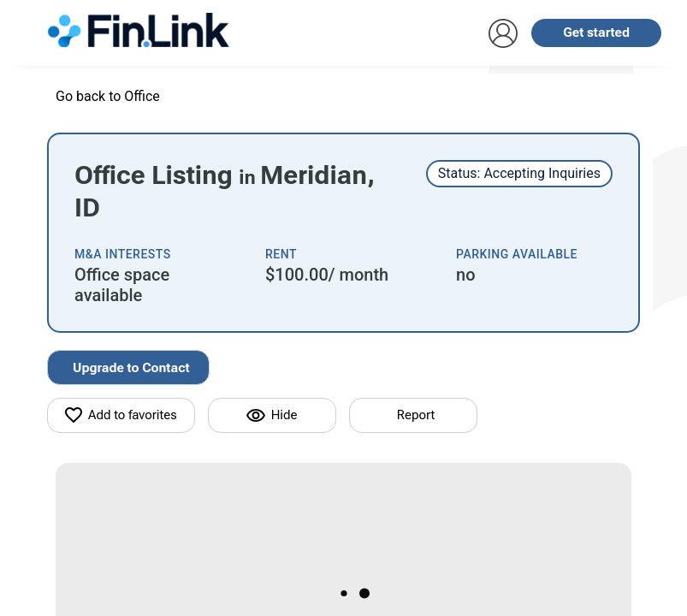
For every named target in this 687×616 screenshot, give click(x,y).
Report (416, 415)
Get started (596, 33)
